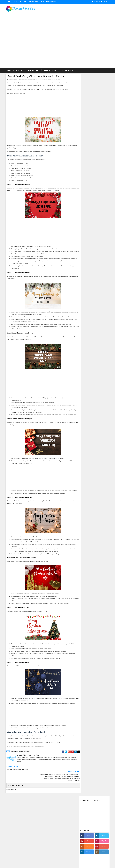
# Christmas (15, 753)
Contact (23, 2)
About (16, 2)
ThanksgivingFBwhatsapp (48, 811)
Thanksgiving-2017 (37, 829)
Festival (17, 64)
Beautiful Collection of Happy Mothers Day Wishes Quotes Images (96, 209)
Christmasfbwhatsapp (56, 805)
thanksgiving (64, 814)
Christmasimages (47, 73)
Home (9, 2)
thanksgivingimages (47, 817)
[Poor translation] (7, 842)
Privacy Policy (34, 2)
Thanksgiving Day (17, 829)
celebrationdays (46, 814)
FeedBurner (94, 810)
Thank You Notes (50, 64)
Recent (86, 155)
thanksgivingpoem (60, 817)
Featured (102, 155)
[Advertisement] (57, 33)
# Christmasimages (25, 753)
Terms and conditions (49, 2)
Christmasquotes (56, 73)
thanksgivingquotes (47, 821)
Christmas (39, 73)
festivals (55, 814)
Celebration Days (32, 64)
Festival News (67, 64)
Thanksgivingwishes (63, 811)
